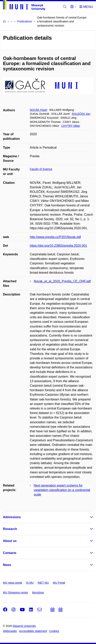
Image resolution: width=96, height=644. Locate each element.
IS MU (30, 583)
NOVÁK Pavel (39, 110)
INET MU (43, 583)
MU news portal (12, 583)
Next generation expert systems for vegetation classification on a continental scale (62, 490)
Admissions (12, 517)
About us (10, 541)
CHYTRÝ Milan (71, 126)
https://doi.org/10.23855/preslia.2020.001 (59, 246)
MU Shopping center (16, 592)
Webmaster (10, 631)
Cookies (54, 631)
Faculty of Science (41, 169)
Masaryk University (24, 626)
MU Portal (59, 583)
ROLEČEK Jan (81, 114)
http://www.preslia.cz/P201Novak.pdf (55, 237)
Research (10, 529)
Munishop (38, 592)
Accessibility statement (33, 631)
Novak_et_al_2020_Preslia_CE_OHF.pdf (62, 281)
